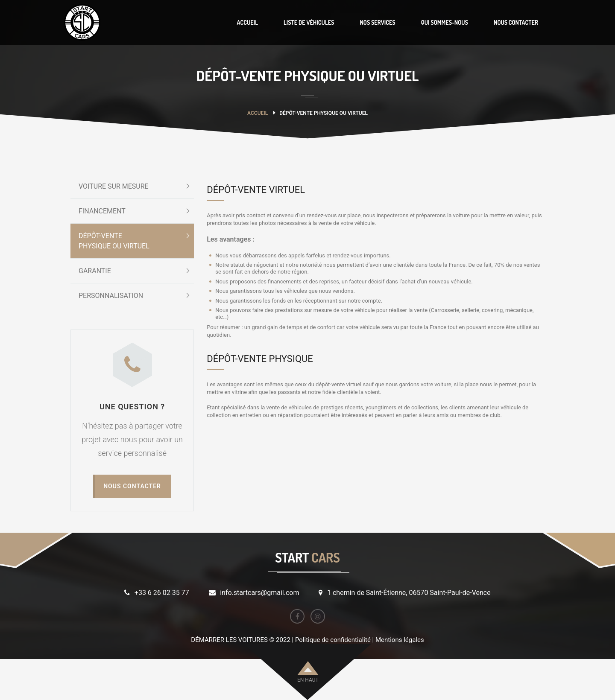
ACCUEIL (247, 22)
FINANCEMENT (102, 211)
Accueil (258, 113)
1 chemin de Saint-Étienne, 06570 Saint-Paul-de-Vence (409, 593)
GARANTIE (95, 271)
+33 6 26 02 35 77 (162, 593)
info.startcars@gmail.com (259, 593)
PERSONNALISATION (111, 296)
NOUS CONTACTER (516, 22)
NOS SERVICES (377, 22)
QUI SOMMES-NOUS (445, 22)
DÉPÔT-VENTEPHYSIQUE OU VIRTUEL (114, 241)
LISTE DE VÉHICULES (309, 22)
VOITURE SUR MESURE (114, 186)
